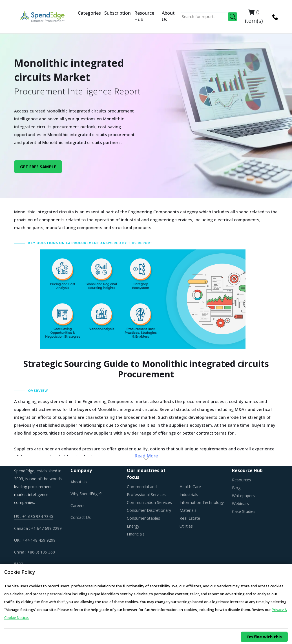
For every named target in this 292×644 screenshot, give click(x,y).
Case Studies (244, 511)
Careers (78, 505)
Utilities (186, 526)
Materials (188, 510)
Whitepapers (243, 496)
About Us (168, 16)
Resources (242, 480)
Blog (236, 488)
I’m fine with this (264, 637)
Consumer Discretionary (149, 510)
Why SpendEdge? (86, 494)
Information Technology (202, 502)
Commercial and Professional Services (146, 491)
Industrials (189, 494)
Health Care (190, 487)
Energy (133, 526)
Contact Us (81, 517)
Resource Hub (144, 16)
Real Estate (190, 518)
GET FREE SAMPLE (38, 167)
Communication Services (149, 502)
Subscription (118, 13)
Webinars (240, 504)
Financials (136, 534)
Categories (89, 13)
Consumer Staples (143, 518)
